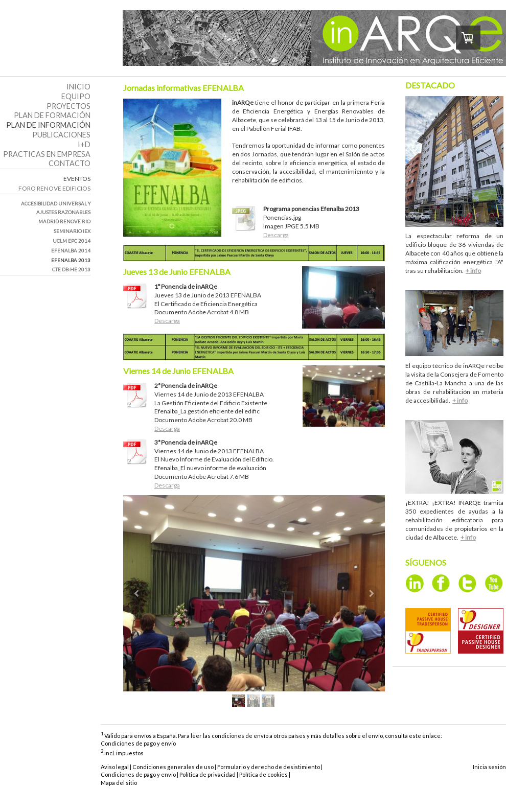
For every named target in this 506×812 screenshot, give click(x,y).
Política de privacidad (208, 774)
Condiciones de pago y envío (138, 743)
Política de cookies (263, 774)
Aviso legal (115, 767)
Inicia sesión (489, 767)
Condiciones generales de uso (173, 767)
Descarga (276, 235)
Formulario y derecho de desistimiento (269, 767)
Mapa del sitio (119, 783)
